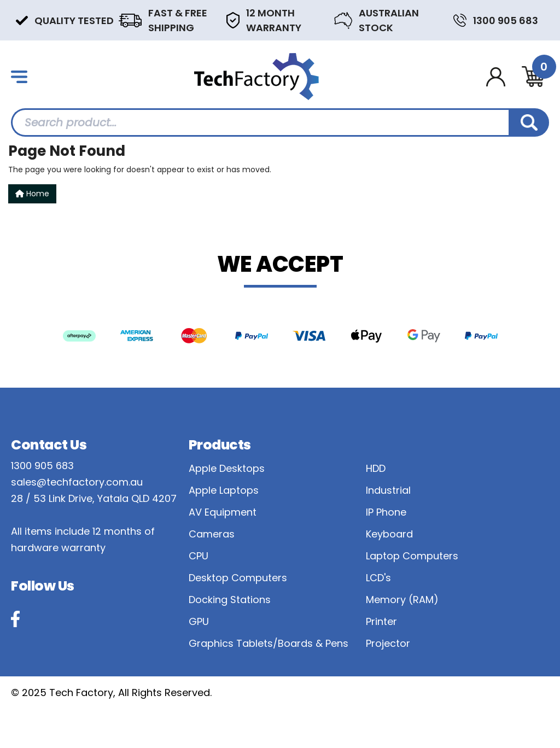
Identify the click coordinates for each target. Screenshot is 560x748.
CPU (199, 556)
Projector (388, 643)
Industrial (388, 490)
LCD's (378, 578)
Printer (381, 621)
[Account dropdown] (496, 77)
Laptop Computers (412, 556)
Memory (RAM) (402, 600)
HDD (376, 468)
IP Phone (386, 512)
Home (32, 194)
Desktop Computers (238, 578)
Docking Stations (230, 600)
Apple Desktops (227, 468)
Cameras (212, 534)
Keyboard (389, 534)
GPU (199, 621)
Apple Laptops (224, 490)
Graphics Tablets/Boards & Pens (269, 643)
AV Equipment (223, 512)
